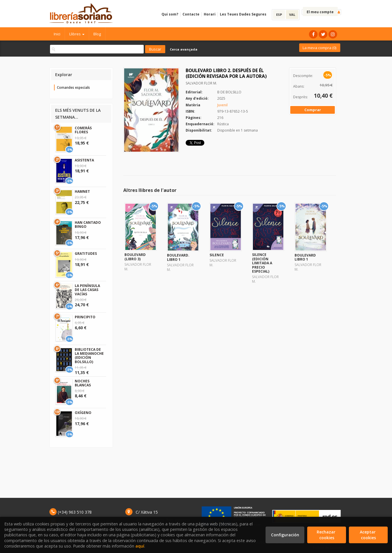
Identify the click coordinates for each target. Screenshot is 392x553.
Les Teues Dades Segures (243, 14)
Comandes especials (73, 87)
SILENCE (217, 255)
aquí (140, 546)
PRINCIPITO (85, 317)
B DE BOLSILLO (229, 92)
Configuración (285, 535)
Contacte (191, 14)
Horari (210, 14)
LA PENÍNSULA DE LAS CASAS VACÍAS (87, 290)
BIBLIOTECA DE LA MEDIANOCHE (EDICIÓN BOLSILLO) (89, 356)
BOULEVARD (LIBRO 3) (135, 257)
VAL (292, 15)
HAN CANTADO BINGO (88, 225)
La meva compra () (319, 48)
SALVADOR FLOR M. (201, 83)
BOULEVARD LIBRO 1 (305, 257)
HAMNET (82, 191)
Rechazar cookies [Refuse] (327, 535)
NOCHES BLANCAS (83, 383)
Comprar (313, 110)
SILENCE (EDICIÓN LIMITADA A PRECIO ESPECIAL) (262, 263)
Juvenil (222, 105)
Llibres (77, 34)
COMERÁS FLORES (83, 130)
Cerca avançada (184, 49)
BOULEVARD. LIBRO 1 (178, 257)
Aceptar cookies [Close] (368, 535)
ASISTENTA (84, 160)
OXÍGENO (83, 413)
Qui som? (170, 14)
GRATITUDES (86, 254)
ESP (279, 15)
